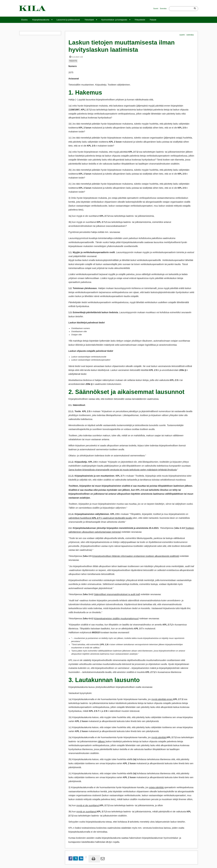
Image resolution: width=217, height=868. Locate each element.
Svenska (163, 8)
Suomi (156, 8)
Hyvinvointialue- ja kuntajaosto (114, 20)
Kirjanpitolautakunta (41, 20)
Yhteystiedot (140, 20)
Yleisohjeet (89, 20)
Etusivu (25, 20)
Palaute (153, 20)
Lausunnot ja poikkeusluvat (68, 20)
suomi (182, 35)
